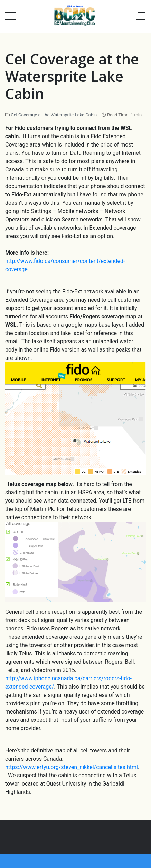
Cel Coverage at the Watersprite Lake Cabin (54, 115)
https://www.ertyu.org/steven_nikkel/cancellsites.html (72, 767)
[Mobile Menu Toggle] (10, 16)
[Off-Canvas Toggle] (140, 16)
